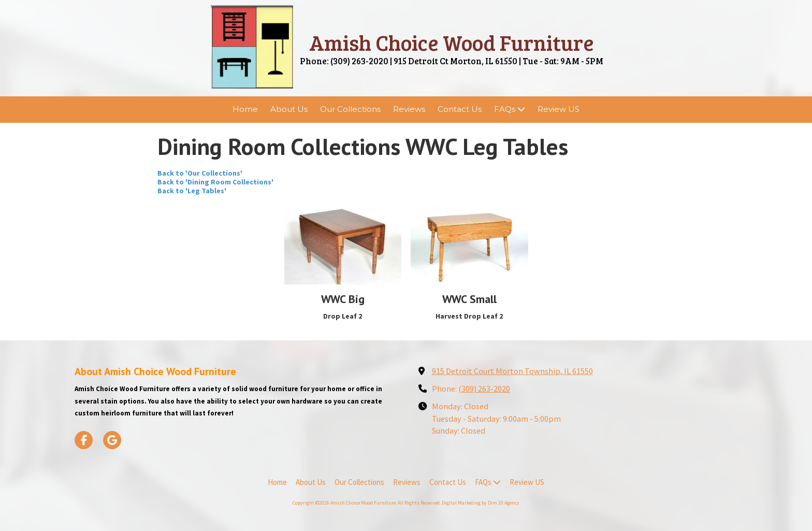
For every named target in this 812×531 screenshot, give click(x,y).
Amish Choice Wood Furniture (452, 42)
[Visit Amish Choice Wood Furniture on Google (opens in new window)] (112, 440)
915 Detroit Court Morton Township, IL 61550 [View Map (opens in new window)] (512, 371)
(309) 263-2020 (484, 389)
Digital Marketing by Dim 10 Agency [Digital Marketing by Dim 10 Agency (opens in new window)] (481, 503)
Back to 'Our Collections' (200, 173)
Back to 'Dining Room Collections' (215, 182)
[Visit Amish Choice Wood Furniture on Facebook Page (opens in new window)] (84, 440)
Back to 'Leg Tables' (192, 191)
